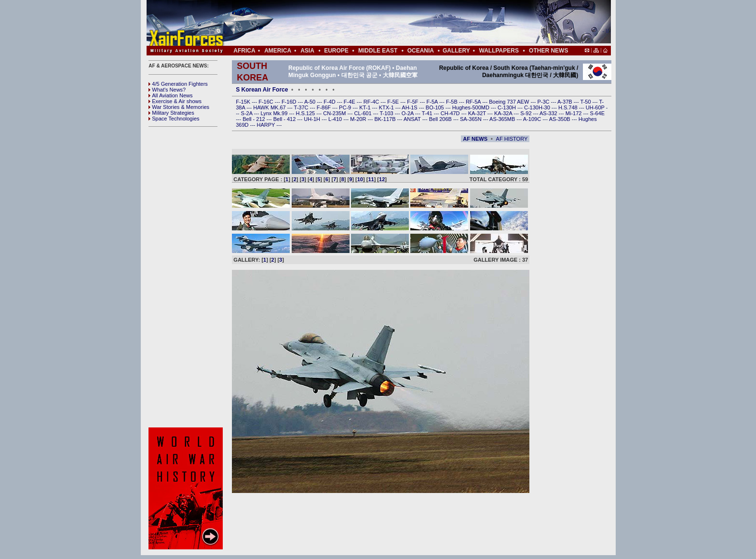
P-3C (544, 102)
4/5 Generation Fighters (179, 84)
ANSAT (413, 119)
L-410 (336, 119)
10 (360, 179)
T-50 (587, 102)
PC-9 (346, 107)
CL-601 (363, 113)
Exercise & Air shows (175, 101)
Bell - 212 (255, 119)
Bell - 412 (285, 119)
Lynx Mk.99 (275, 113)
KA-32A (504, 113)
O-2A (408, 113)
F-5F (413, 102)
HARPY (267, 125)
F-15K (244, 102)
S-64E (598, 113)
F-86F (324, 107)
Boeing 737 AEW (510, 102)
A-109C (533, 119)
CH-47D (451, 113)
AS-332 (549, 113)
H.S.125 (306, 113)
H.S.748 (569, 107)
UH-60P (596, 107)
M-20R (359, 119)
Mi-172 (574, 113)
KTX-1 (387, 107)
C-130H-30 (538, 107)
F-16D (290, 102)
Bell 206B (441, 119)
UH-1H (313, 119)
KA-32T (478, 113)
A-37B (566, 102)
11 (371, 179)
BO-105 (436, 107)
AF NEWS (475, 139)
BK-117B (385, 119)
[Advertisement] (407, 23)
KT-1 (365, 107)
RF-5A (474, 102)
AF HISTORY (512, 139)
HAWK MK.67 (270, 107)
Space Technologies (174, 119)
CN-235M (335, 113)
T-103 (387, 113)
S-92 (526, 113)
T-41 (428, 113)
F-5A (433, 102)
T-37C (302, 107)
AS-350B (560, 119)
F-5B (452, 102)
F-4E (350, 102)
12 (382, 179)
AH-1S (410, 107)
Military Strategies (171, 113)
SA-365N (472, 119)
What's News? (167, 90)
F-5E (394, 102)
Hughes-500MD (472, 107)
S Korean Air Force (262, 90)
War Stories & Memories (179, 107)
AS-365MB (503, 119)
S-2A (248, 113)
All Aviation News (170, 95)
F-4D (330, 102)
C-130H (507, 107)
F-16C (267, 102)
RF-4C (372, 102)
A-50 (310, 102)
